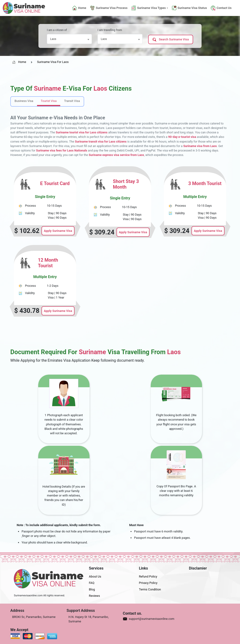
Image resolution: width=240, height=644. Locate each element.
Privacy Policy (148, 583)
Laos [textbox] (53, 39)
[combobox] (69, 39)
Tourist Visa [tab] (49, 101)
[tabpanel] (120, 241)
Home (19, 62)
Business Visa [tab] (24, 101)
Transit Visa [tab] (72, 101)
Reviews (94, 596)
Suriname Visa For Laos (53, 62)
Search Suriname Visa (171, 40)
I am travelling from (110, 30)
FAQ (92, 583)
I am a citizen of (57, 30)
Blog (92, 589)
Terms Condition (150, 589)
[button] (150, 8)
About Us (95, 576)
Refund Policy (148, 576)
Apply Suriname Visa (58, 231)
